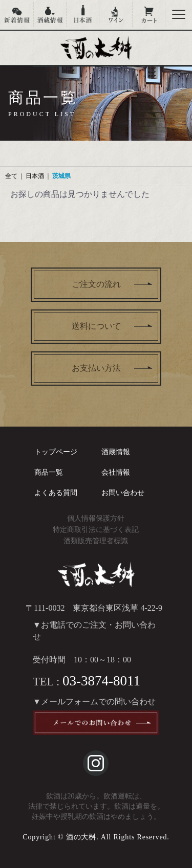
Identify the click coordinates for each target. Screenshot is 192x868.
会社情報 (116, 472)
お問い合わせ (123, 493)
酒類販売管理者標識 (96, 541)
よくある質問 (56, 493)
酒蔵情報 (116, 452)
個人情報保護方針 (96, 518)
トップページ (56, 452)
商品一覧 (49, 472)
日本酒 (35, 176)
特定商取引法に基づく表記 (96, 530)
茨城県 (61, 176)
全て (11, 176)
